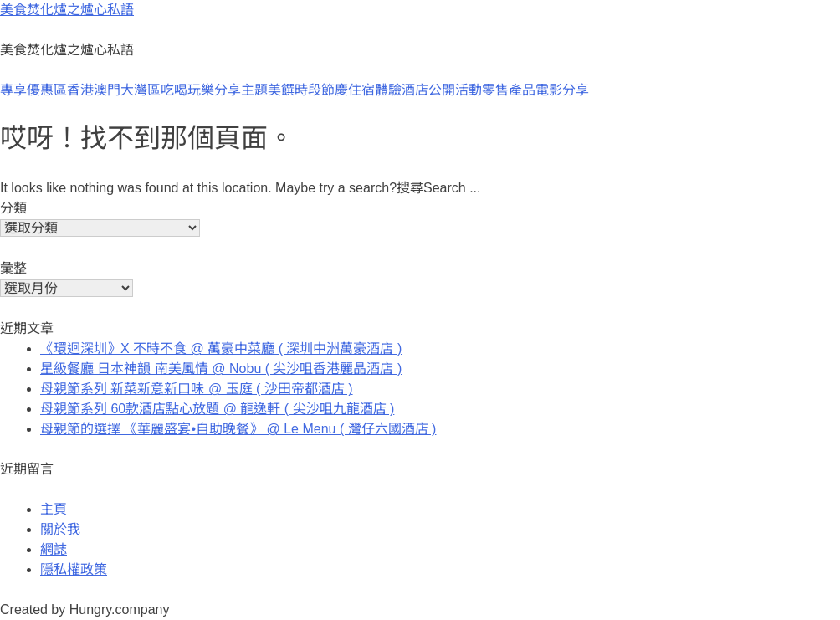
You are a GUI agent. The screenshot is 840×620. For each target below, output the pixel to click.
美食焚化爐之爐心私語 (67, 10)
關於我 (60, 529)
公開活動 (455, 90)
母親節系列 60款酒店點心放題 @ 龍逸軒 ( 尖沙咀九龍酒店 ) (217, 409)
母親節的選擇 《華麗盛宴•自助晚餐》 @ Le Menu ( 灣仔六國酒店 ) (238, 429)
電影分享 (562, 90)
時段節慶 (321, 90)
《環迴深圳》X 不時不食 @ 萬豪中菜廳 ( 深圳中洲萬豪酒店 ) (221, 348)
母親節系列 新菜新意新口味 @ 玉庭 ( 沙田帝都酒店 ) (197, 389)
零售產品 (509, 90)
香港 (80, 90)
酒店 (415, 90)
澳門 (107, 90)
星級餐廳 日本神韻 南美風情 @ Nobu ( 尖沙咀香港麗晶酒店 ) (221, 369)
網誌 (54, 549)
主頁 (54, 509)
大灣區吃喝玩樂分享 (181, 90)
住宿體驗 (375, 90)
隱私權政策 (74, 569)
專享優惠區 (33, 90)
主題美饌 (268, 90)
